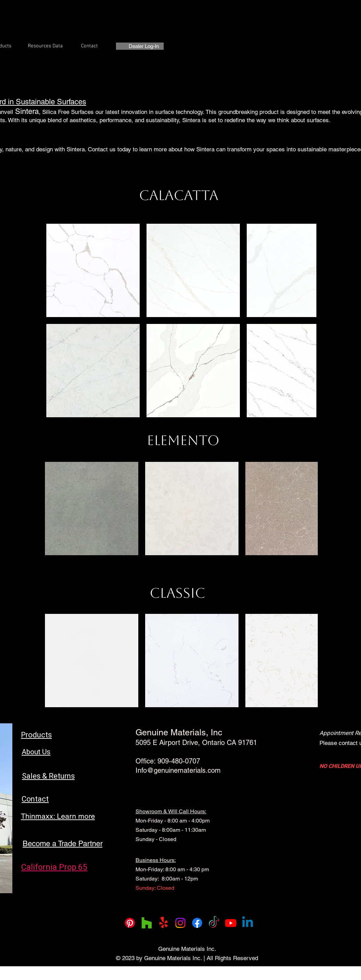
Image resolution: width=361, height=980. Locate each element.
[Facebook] (197, 923)
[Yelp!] (164, 923)
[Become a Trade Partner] (62, 844)
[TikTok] (214, 923)
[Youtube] (231, 923)
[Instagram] (180, 923)
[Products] (36, 735)
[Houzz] (147, 923)
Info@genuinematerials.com (178, 770)
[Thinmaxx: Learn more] (58, 816)
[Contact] (35, 799)
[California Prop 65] (54, 867)
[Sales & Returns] (48, 776)
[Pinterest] (130, 923)
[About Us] (36, 752)
